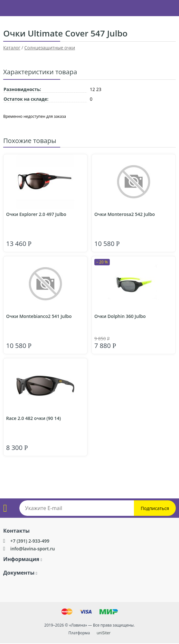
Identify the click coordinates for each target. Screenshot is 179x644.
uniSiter (104, 633)
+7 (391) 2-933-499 (30, 541)
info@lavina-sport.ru (33, 549)
